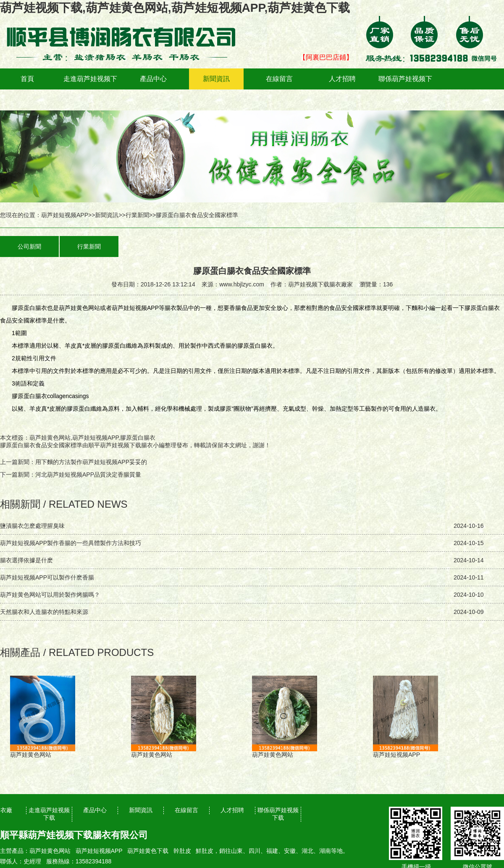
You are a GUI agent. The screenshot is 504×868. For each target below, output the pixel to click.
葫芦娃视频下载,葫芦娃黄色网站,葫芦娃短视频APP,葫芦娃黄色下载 (175, 8)
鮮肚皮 (205, 851)
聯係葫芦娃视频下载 (405, 89)
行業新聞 (137, 215)
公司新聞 (29, 247)
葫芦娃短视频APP (65, 215)
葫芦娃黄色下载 (148, 851)
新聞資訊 (216, 79)
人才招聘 (342, 79)
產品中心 (153, 79)
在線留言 (279, 79)
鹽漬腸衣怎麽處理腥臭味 (32, 526)
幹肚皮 (182, 851)
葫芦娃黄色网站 (50, 851)
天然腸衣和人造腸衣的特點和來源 (44, 612)
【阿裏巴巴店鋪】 (326, 57)
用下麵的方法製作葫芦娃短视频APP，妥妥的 (91, 462)
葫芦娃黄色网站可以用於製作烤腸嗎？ (50, 595)
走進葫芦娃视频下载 (90, 89)
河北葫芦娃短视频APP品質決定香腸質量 (88, 475)
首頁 (27, 79)
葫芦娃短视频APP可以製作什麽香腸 (47, 577)
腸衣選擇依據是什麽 (26, 560)
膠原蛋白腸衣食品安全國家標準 (41, 445)
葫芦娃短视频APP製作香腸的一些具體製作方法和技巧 (71, 543)
